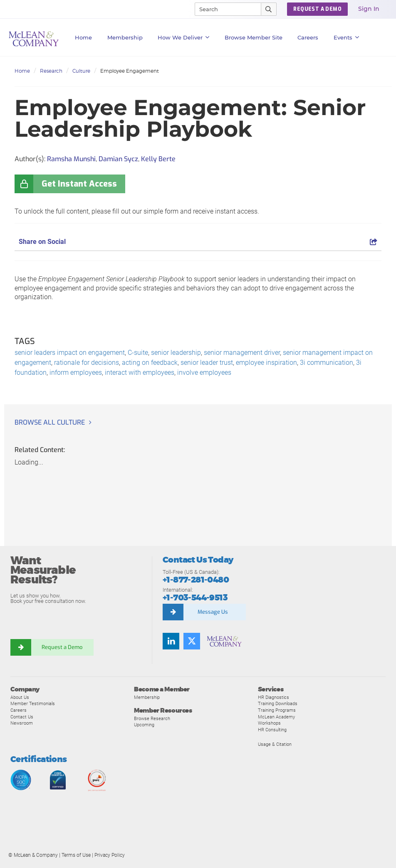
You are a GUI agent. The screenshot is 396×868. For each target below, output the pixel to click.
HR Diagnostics (273, 697)
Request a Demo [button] (317, 9)
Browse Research (152, 718)
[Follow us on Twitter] (192, 641)
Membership (125, 37)
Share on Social (198, 242)
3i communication (327, 363)
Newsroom (22, 723)
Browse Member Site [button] (254, 37)
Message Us (213, 612)
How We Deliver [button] (184, 37)
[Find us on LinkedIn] (171, 641)
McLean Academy (276, 717)
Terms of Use (76, 855)
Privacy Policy (110, 855)
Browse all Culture (50, 422)
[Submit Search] (269, 9)
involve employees (204, 373)
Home (83, 37)
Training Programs (277, 710)
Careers (19, 710)
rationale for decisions (87, 363)
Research (51, 71)
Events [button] (346, 37)
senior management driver (242, 353)
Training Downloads (278, 703)
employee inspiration (266, 363)
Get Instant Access (79, 184)
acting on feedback (150, 363)
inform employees (76, 373)
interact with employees (140, 373)
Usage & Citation (275, 744)
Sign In (369, 9)
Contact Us (22, 717)
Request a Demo (62, 647)
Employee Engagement (130, 71)
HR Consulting (272, 730)
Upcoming (144, 725)
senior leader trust (207, 363)
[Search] (224, 9)
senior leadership (176, 353)
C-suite (138, 353)
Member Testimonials (33, 703)
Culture (81, 71)
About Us (20, 697)
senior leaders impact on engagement (70, 353)
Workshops (269, 723)
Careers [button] (308, 37)
